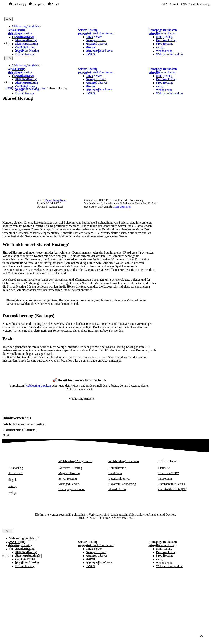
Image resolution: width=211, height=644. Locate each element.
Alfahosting (23, 37)
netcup (160, 37)
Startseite (164, 468)
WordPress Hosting (70, 468)
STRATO (162, 44)
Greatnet (91, 44)
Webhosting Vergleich (27, 26)
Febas (89, 37)
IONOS (90, 54)
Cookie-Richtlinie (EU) (173, 489)
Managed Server (69, 484)
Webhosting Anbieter (24, 461)
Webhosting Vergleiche (75, 461)
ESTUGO (84, 34)
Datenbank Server (119, 479)
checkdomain (23, 44)
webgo (160, 47)
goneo (89, 41)
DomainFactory (25, 54)
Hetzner (90, 47)
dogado (20, 51)
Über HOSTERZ (169, 473)
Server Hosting (88, 30)
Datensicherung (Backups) (20, 430)
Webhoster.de (164, 51)
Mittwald (154, 34)
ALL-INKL (22, 41)
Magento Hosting (69, 473)
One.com (161, 41)
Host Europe (93, 51)
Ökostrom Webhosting (122, 484)
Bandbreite (115, 473)
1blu (11, 34)
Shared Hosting (118, 489)
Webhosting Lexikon (38, 386)
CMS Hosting (17, 30)
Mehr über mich (122, 207)
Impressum (165, 479)
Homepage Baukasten (163, 30)
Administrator (117, 468)
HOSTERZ (103, 518)
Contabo (20, 47)
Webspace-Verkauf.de (169, 54)
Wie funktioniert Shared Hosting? (24, 424)
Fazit (7, 435)
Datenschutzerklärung (172, 484)
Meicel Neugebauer (56, 200)
